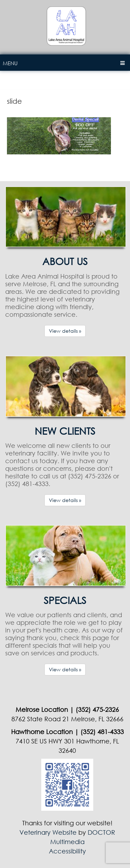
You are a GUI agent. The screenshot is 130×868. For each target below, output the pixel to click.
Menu (10, 63)
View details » (65, 331)
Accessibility (67, 851)
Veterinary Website (48, 832)
